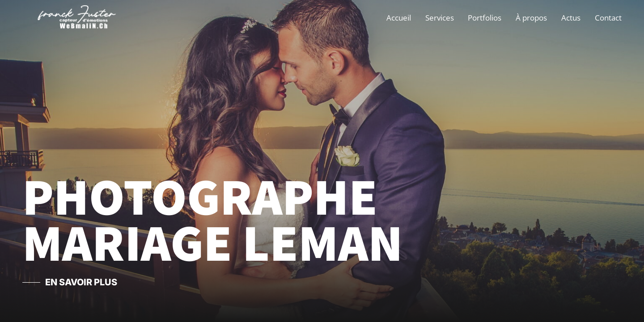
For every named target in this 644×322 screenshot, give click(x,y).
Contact (608, 18)
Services (440, 18)
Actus (571, 18)
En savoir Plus (81, 282)
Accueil (399, 18)
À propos (531, 18)
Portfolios (485, 18)
